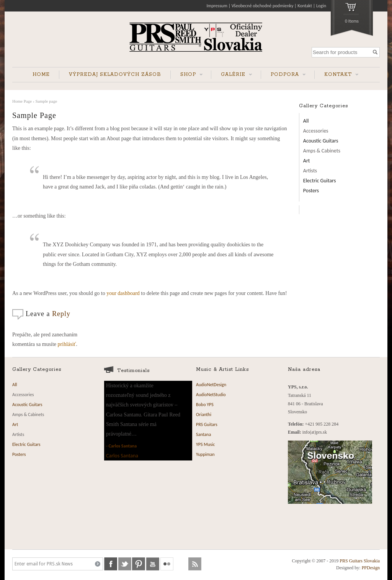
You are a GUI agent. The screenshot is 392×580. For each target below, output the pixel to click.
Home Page (22, 101)
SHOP (187, 75)
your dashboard (123, 293)
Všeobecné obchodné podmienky (263, 6)
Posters (311, 191)
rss (195, 564)
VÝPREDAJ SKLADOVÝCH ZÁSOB (115, 75)
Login (321, 6)
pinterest (139, 564)
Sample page (46, 101)
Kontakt (305, 6)
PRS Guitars (207, 424)
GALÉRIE (232, 75)
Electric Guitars (320, 181)
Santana (203, 434)
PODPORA (283, 75)
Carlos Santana (122, 446)
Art (307, 161)
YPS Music (205, 444)
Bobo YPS (205, 405)
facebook (111, 564)
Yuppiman (205, 454)
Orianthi (204, 415)
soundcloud (181, 564)
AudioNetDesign (211, 385)
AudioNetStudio (211, 395)
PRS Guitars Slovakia (360, 561)
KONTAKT (336, 75)
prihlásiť (67, 344)
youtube (153, 564)
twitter (125, 564)
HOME (41, 75)
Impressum (217, 6)
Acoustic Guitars (321, 141)
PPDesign (371, 568)
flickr (167, 564)
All (306, 121)
